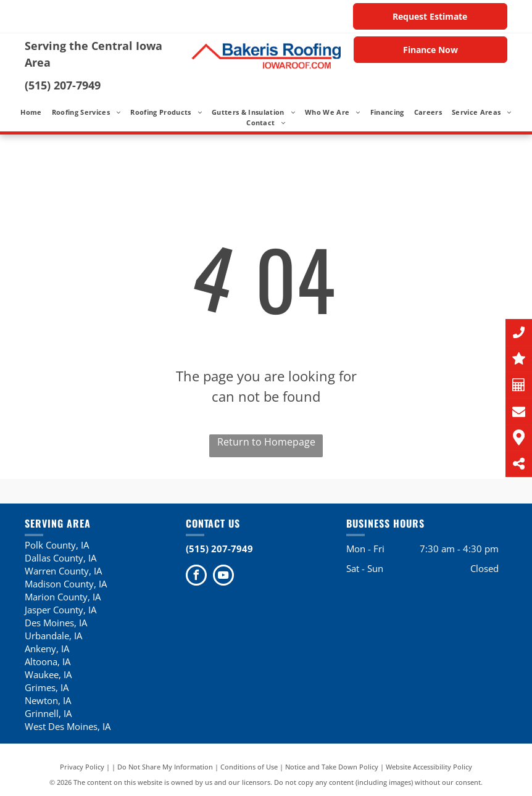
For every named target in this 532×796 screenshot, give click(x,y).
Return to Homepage (266, 442)
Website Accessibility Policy (429, 767)
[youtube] (223, 577)
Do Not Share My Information (165, 767)
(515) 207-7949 (63, 85)
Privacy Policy (82, 767)
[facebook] (196, 577)
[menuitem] (31, 113)
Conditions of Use (249, 767)
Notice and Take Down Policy (332, 767)
